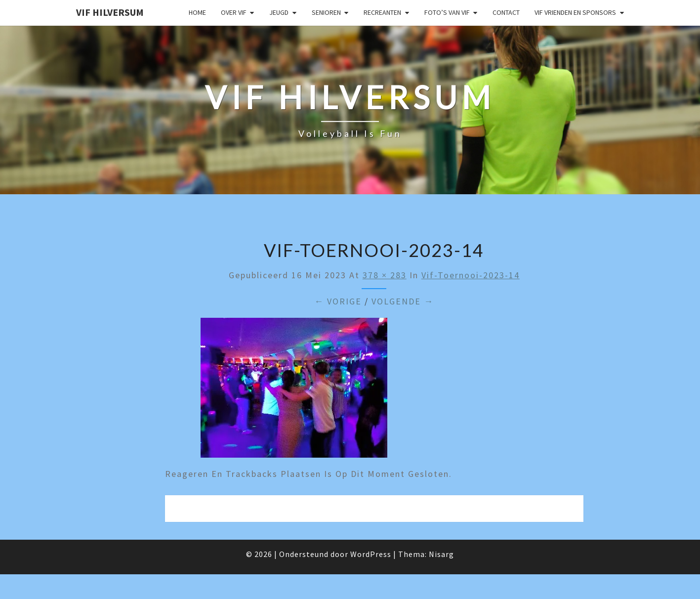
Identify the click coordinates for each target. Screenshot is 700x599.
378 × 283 (385, 275)
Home (197, 12)
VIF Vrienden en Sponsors (575, 12)
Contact (506, 12)
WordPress (371, 554)
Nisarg (441, 554)
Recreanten (382, 12)
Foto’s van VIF (447, 12)
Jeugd (279, 12)
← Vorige (338, 301)
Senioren (326, 12)
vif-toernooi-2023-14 (471, 275)
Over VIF (234, 12)
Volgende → (403, 301)
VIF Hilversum (110, 12)
